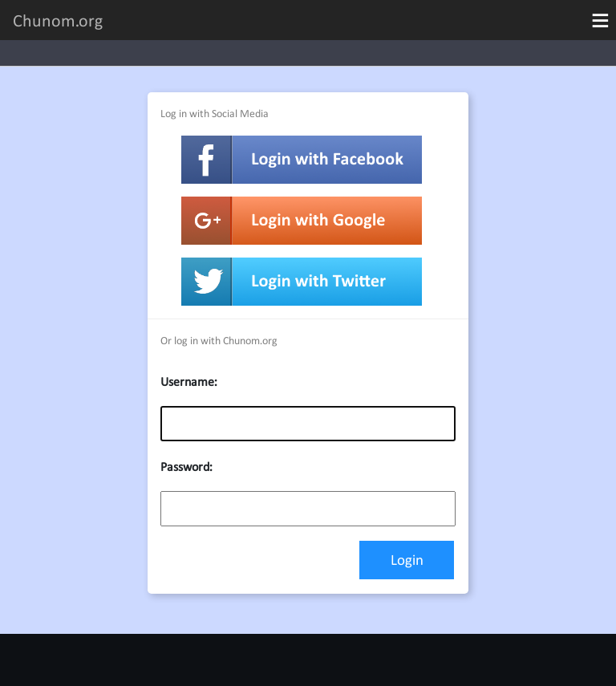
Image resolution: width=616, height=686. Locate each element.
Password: (186, 466)
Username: (188, 381)
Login (407, 560)
